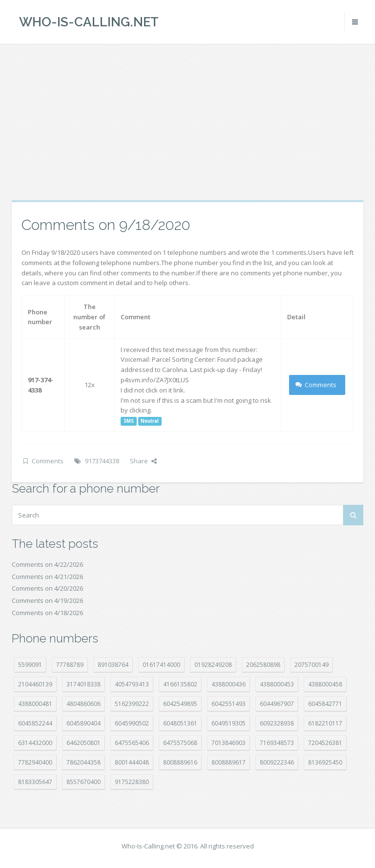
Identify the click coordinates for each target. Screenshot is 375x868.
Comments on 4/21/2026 (47, 577)
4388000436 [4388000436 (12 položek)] (229, 684)
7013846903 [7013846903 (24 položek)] (229, 743)
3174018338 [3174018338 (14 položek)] (83, 684)
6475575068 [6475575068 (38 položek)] (180, 743)
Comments (316, 385)
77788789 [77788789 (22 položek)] (70, 665)
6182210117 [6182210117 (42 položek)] (325, 723)
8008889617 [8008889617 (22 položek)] (229, 762)
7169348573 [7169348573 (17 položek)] (277, 743)
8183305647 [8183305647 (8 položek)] (35, 782)
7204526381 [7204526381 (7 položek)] (325, 743)
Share (143, 461)
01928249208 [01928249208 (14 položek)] (213, 665)
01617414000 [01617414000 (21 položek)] (161, 665)
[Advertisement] (187, 122)
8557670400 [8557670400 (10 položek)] (83, 782)
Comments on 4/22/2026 (47, 564)
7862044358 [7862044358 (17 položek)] (83, 762)
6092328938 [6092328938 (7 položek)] (277, 723)
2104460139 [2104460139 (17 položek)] (35, 684)
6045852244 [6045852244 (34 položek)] (35, 723)
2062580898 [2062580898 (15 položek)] (263, 665)
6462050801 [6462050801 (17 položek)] (83, 743)
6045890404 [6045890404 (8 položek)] (83, 723)
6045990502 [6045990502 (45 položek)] (132, 723)
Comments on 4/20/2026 (47, 588)
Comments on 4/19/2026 (47, 600)
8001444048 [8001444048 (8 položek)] (132, 762)
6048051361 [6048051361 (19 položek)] (180, 723)
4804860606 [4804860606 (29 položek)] (83, 704)
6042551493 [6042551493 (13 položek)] (229, 704)
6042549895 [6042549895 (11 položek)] (180, 704)
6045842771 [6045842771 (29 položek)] (325, 704)
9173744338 (102, 461)
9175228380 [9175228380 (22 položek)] (132, 782)
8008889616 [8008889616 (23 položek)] (180, 762)
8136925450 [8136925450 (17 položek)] (325, 762)
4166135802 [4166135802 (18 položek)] (180, 684)
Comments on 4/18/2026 (47, 613)
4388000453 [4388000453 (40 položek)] (277, 684)
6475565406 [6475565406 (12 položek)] (132, 743)
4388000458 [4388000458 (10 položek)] (325, 684)
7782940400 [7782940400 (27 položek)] (35, 762)
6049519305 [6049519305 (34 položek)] (229, 723)
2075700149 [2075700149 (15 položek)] (312, 665)
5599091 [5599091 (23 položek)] (30, 665)
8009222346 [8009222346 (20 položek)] (277, 762)
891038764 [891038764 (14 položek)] (113, 665)
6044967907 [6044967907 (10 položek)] (277, 704)
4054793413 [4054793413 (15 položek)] (132, 684)
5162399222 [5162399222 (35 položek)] (132, 704)
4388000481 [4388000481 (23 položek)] (35, 704)
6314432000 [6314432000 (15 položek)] (35, 743)
